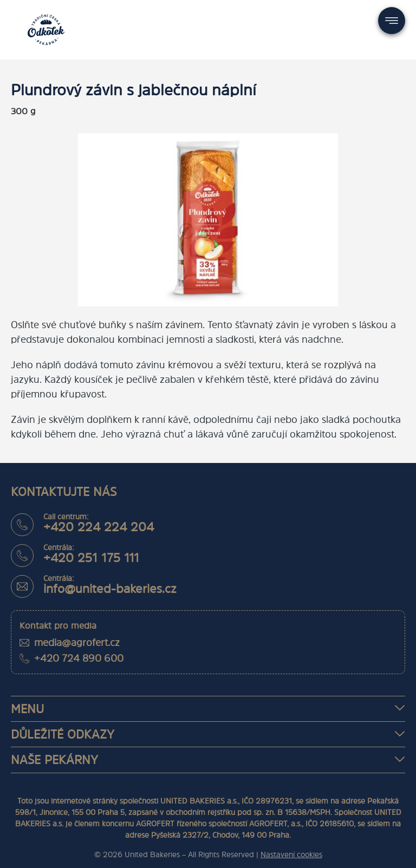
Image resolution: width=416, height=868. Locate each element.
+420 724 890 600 (79, 658)
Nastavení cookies (291, 854)
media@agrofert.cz (77, 642)
